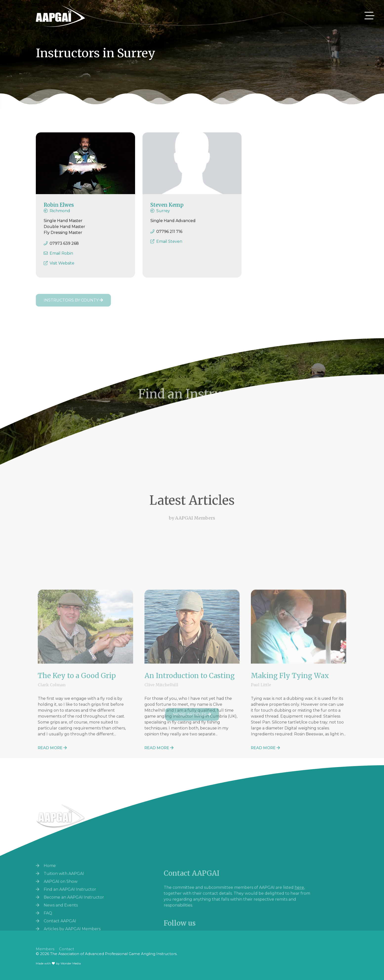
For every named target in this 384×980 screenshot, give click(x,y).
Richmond (60, 215)
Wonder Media (71, 963)
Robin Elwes (59, 209)
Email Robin (61, 258)
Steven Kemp (167, 209)
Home (50, 908)
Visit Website (62, 268)
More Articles (192, 714)
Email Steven (169, 246)
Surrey (163, 215)
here (299, 929)
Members (45, 956)
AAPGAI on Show (61, 924)
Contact (67, 956)
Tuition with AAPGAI (64, 916)
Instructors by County (73, 300)
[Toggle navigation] (369, 16)
